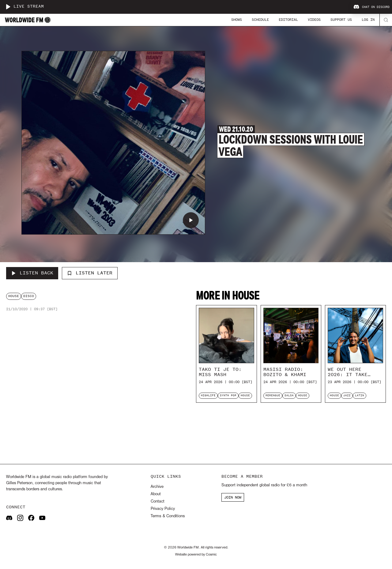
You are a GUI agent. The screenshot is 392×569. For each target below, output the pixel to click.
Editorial (288, 20)
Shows (237, 20)
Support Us (341, 20)
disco (29, 296)
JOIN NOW (233, 497)
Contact (158, 501)
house (14, 296)
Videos (314, 20)
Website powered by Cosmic (196, 555)
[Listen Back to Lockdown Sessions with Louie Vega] (32, 273)
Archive (157, 487)
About (156, 494)
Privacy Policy (163, 509)
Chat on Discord (371, 7)
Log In (368, 20)
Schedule (260, 20)
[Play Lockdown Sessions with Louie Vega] (191, 220)
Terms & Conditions (168, 516)
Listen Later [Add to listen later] (90, 273)
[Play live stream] (8, 7)
